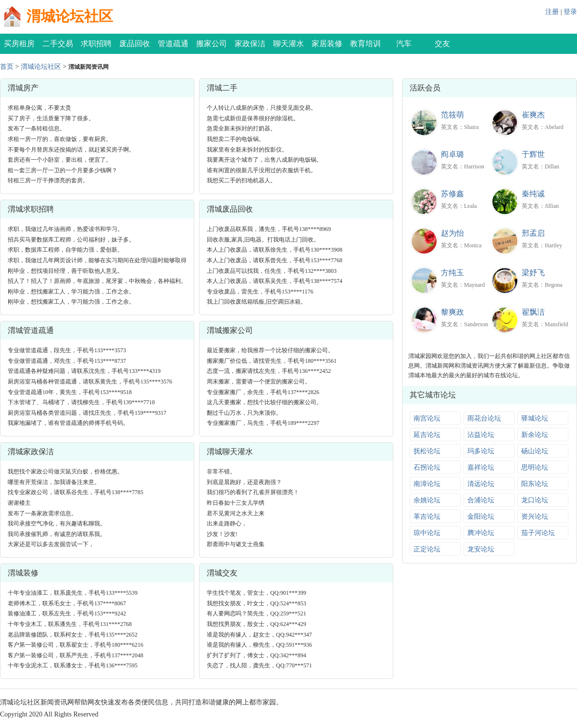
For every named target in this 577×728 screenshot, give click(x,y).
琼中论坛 (427, 533)
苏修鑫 (452, 194)
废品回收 (135, 44)
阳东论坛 (535, 484)
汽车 (404, 44)
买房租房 (19, 44)
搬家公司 (212, 44)
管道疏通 (173, 44)
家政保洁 (250, 44)
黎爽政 (452, 312)
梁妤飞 (533, 273)
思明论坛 (535, 467)
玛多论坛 (481, 451)
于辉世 (533, 154)
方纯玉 (452, 273)
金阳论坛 (481, 517)
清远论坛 (481, 484)
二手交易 (58, 44)
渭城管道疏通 (31, 330)
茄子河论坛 (538, 533)
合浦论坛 (481, 500)
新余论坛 (535, 435)
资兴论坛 (535, 517)
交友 (442, 44)
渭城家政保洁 (31, 452)
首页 (7, 67)
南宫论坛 (427, 418)
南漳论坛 (427, 484)
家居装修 (327, 44)
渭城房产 (23, 88)
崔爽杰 (533, 115)
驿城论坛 (535, 418)
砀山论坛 (535, 451)
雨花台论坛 (484, 418)
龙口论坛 (535, 500)
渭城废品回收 (230, 209)
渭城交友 (222, 573)
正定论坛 (427, 549)
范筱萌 (452, 115)
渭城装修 (23, 573)
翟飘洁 (533, 312)
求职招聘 (96, 44)
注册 (552, 12)
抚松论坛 (427, 451)
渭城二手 (222, 88)
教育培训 (365, 44)
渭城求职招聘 (31, 209)
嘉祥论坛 (481, 467)
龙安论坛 (481, 549)
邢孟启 (533, 233)
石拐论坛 (427, 467)
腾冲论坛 (481, 533)
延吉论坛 (427, 435)
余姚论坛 (427, 500)
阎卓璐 (452, 154)
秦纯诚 (533, 194)
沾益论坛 (481, 435)
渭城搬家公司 (230, 330)
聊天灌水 (288, 44)
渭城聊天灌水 (230, 452)
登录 (570, 12)
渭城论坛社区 (70, 16)
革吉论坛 (427, 517)
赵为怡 (452, 233)
